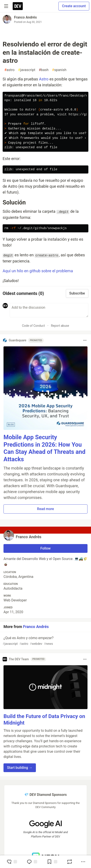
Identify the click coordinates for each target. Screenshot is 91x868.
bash (44, 70)
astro (9, 70)
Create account (74, 6)
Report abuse (60, 326)
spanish (59, 70)
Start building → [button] (20, 768)
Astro (44, 79)
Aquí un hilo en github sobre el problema (38, 271)
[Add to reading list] (52, 862)
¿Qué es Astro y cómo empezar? (45, 641)
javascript (27, 70)
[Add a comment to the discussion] (49, 310)
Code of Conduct (33, 326)
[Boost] (70, 862)
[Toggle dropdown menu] (85, 340)
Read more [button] (45, 509)
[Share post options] (83, 862)
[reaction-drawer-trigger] (12, 862)
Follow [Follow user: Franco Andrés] (46, 548)
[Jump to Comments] (32, 862)
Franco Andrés (25, 17)
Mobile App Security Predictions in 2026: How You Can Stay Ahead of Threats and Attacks (44, 448)
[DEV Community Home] (18, 6)
